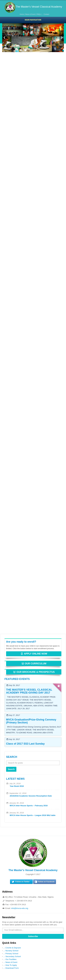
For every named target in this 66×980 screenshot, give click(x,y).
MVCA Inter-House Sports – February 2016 (29, 806)
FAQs (39, 14)
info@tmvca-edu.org (20, 908)
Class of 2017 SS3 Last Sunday (25, 744)
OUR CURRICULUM (34, 664)
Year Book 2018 (17, 786)
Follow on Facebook (46, 882)
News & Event (30, 14)
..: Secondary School (12, 956)
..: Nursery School (11, 951)
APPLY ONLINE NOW (34, 654)
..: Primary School (11, 954)
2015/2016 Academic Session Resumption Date (31, 796)
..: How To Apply (10, 965)
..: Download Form (11, 968)
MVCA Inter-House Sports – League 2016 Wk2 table (33, 815)
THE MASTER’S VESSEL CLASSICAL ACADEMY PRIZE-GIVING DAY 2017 (29, 691)
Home (22, 14)
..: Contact (46, 14)
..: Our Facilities (10, 959)
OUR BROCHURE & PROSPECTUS (34, 672)
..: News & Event (10, 962)
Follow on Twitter (22, 882)
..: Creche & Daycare (12, 948)
